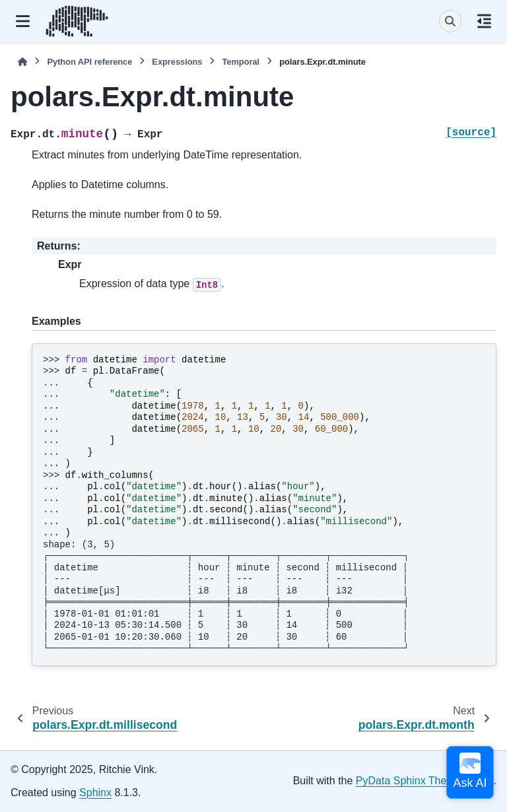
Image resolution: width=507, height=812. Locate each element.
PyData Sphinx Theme (409, 781)
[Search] (450, 21)
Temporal (241, 62)
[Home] (22, 62)
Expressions (177, 62)
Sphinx (95, 793)
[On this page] (484, 21)
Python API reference (89, 62)
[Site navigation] (23, 21)
